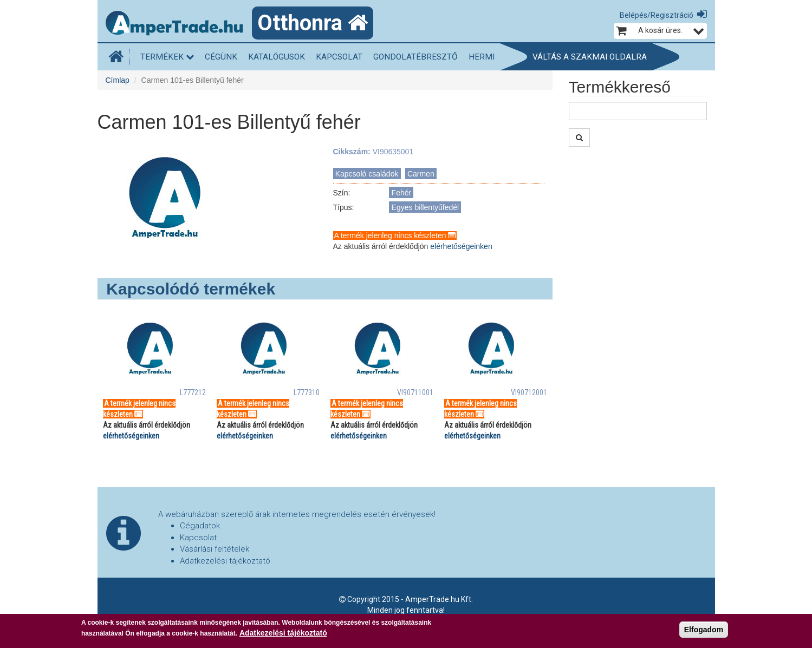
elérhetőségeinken (461, 246)
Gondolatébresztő (415, 57)
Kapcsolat (339, 57)
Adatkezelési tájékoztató (225, 561)
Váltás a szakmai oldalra (590, 57)
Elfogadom (704, 630)
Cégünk (221, 57)
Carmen (421, 174)
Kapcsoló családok (367, 174)
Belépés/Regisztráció (657, 15)
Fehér (402, 193)
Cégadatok (200, 526)
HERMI (482, 57)
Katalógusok (277, 57)
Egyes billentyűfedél (426, 207)
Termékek (167, 57)
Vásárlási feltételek (215, 549)
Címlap (118, 80)
